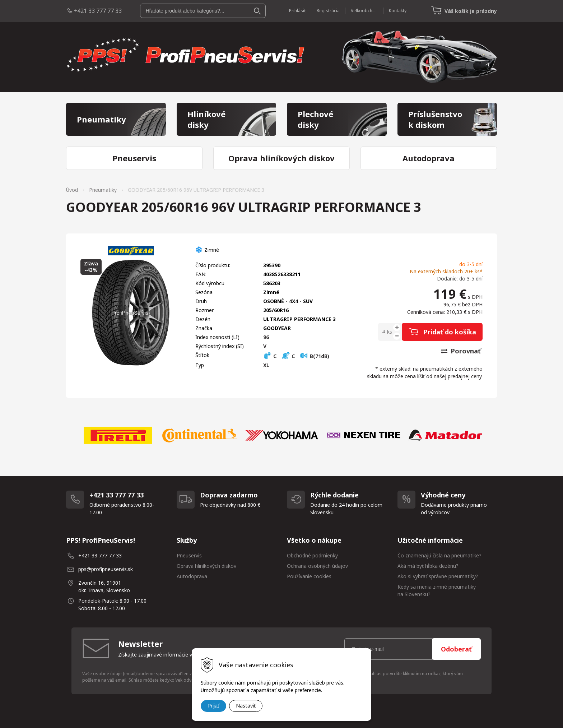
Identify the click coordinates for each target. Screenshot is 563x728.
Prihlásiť (297, 11)
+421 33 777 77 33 (98, 11)
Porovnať (461, 351)
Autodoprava (192, 576)
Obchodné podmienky (312, 555)
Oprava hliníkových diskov (206, 566)
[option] (118, 435)
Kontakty (398, 11)
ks (390, 332)
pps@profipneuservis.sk (106, 569)
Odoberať (456, 649)
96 (266, 337)
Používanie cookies (309, 576)
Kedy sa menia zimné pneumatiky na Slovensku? (437, 590)
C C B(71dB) (296, 356)
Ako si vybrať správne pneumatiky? (438, 576)
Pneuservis (189, 555)
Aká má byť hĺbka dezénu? (428, 566)
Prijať (213, 706)
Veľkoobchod (364, 11)
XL (266, 365)
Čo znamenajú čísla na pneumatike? (439, 555)
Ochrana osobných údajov (317, 566)
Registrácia (328, 11)
